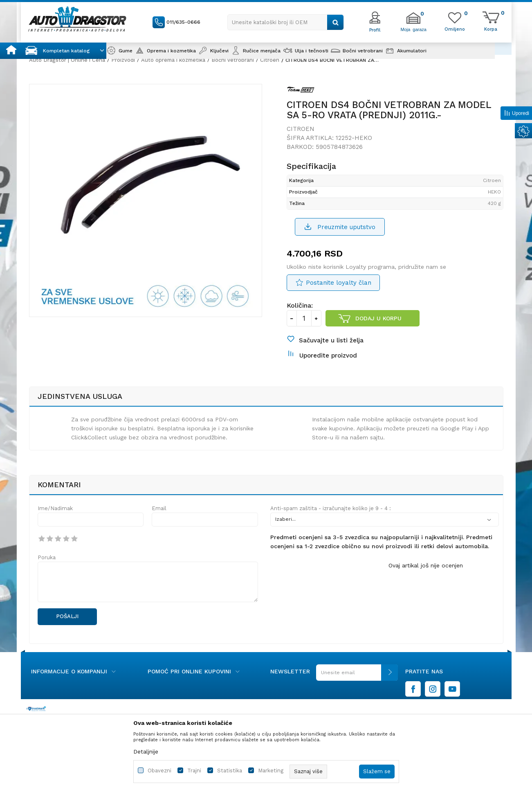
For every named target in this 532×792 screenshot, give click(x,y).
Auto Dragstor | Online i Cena (67, 60)
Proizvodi (123, 60)
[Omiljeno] (455, 29)
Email (159, 508)
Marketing (271, 771)
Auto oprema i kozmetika (173, 60)
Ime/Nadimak (55, 508)
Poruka (47, 557)
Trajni (194, 771)
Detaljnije (146, 751)
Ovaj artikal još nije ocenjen (426, 565)
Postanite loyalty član (339, 283)
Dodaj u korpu (378, 318)
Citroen (270, 60)
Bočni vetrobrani (233, 60)
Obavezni (159, 771)
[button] (286, 22)
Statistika (230, 771)
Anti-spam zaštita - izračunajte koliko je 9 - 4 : (331, 508)
